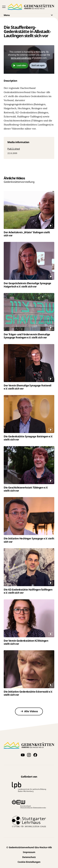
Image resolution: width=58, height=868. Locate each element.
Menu (29, 15)
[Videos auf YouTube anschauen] (23, 755)
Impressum (29, 852)
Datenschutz (29, 857)
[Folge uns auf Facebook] (35, 755)
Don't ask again (38, 66)
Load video (21, 66)
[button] (4, 7)
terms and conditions (21, 58)
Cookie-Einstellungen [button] (29, 862)
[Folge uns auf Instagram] (29, 755)
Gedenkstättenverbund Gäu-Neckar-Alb (29, 847)
